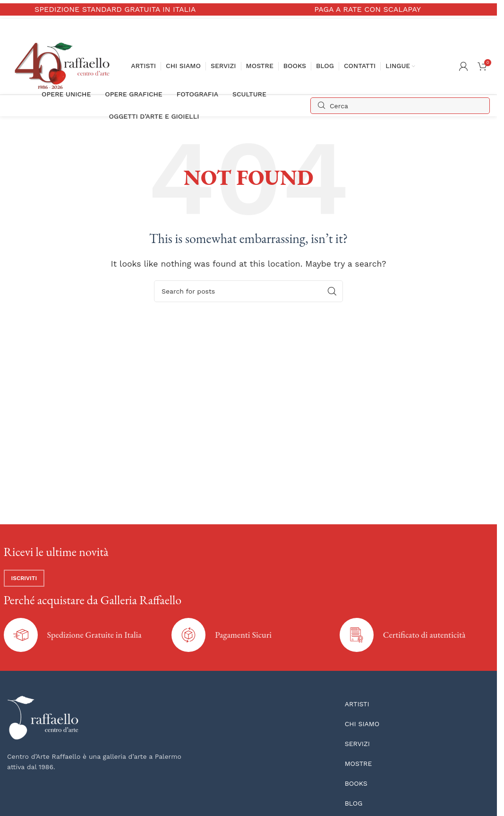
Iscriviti (24, 578)
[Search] (400, 106)
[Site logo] (64, 65)
